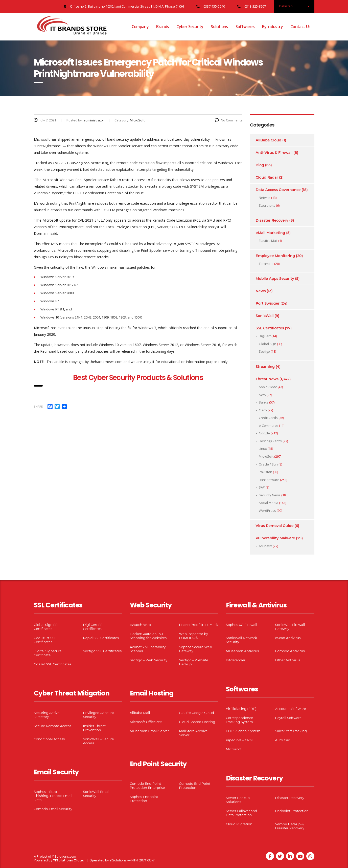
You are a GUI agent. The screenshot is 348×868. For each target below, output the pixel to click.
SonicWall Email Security (96, 794)
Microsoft (234, 749)
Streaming (265, 367)
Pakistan (265, 472)
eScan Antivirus (288, 638)
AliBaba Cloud (269, 140)
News (261, 291)
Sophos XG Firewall (242, 625)
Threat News (267, 379)
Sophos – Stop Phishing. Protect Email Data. (53, 796)
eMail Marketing (271, 233)
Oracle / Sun (268, 464)
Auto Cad (283, 740)
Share (38, 406)
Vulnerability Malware (275, 538)
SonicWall (265, 316)
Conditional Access (49, 739)
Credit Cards (268, 418)
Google (264, 433)
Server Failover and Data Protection (242, 813)
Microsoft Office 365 (146, 722)
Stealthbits (267, 205)
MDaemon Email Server (149, 731)
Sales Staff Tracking (291, 731)
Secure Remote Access (53, 726)
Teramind (266, 264)
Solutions (219, 27)
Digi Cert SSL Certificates (94, 627)
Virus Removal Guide (275, 526)
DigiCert (265, 336)
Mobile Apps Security (275, 279)
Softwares (245, 27)
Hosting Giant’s (270, 441)
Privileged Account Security (99, 715)
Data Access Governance (278, 190)
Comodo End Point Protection (195, 786)
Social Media (269, 503)
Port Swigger (268, 303)
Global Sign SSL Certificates (47, 627)
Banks (264, 402)
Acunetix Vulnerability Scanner (148, 649)
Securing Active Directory (47, 715)
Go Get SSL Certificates (53, 664)
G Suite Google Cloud (197, 713)
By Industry (272, 27)
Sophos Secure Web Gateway (196, 649)
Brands (163, 27)
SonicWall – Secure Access (99, 741)
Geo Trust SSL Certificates (45, 640)
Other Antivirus (288, 660)
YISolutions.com (64, 856)
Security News (270, 495)
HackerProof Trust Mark (199, 625)
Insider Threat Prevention (95, 728)
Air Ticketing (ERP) (241, 709)
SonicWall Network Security (241, 640)
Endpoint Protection (292, 811)
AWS (262, 395)
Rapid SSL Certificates (101, 638)
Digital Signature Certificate (48, 653)
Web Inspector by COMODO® (194, 636)
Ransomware (269, 480)
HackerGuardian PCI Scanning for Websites (148, 636)
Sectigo (264, 351)
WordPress (267, 511)
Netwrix (265, 198)
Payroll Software (288, 718)
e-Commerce (269, 426)
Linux (263, 449)
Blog (260, 165)
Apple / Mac (268, 387)
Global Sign (268, 344)
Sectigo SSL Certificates (102, 651)
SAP (262, 487)
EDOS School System (243, 731)
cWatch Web (140, 625)
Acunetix (265, 546)
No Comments (229, 120)
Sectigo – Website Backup (194, 662)
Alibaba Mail (140, 713)
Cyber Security (190, 27)
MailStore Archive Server (193, 733)
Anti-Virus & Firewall (274, 153)
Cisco (263, 410)
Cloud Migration (239, 824)
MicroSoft (266, 456)
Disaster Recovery (272, 220)
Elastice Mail (268, 241)
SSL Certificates (270, 328)
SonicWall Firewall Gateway (290, 627)
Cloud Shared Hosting (197, 722)
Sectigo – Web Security (149, 660)
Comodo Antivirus (290, 651)
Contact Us (300, 27)
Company (140, 27)
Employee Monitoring (275, 256)
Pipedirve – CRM (239, 740)
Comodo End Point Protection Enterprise (147, 786)
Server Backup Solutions (238, 800)
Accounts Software (291, 709)
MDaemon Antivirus (242, 651)
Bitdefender (236, 660)
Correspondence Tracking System (240, 720)
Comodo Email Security (53, 809)
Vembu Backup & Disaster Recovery (290, 826)
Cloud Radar (267, 177)
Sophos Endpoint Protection (144, 799)
